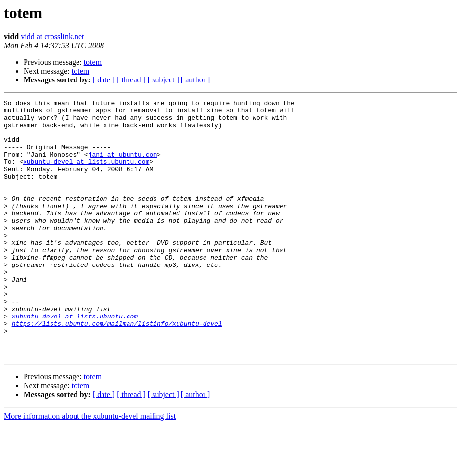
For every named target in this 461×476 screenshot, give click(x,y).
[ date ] (104, 80)
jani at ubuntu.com (123, 166)
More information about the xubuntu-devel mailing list (90, 467)
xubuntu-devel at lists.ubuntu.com (86, 175)
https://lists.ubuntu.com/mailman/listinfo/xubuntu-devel (117, 369)
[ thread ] (131, 80)
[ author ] (196, 80)
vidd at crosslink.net (52, 37)
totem (93, 62)
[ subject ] (163, 80)
